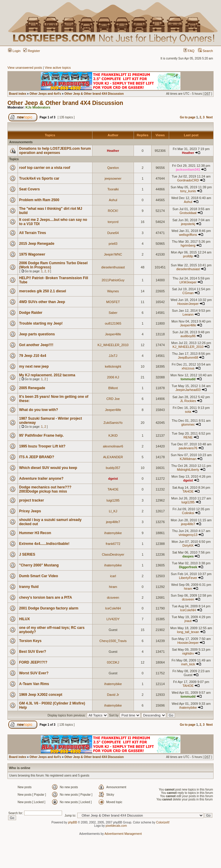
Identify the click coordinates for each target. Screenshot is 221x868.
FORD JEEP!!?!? (33, 662)
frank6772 (113, 544)
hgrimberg (188, 245)
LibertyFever (188, 578)
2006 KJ (113, 377)
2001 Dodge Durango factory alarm (49, 608)
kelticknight (113, 366)
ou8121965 (113, 323)
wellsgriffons (188, 235)
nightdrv (188, 653)
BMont (113, 388)
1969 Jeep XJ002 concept (41, 695)
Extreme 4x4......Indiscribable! (44, 544)
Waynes (113, 291)
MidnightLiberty (188, 470)
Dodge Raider (31, 313)
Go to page (188, 117)
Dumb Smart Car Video (38, 576)
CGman (188, 293)
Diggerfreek (188, 567)
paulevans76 (188, 448)
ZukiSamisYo (113, 423)
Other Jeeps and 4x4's (45, 94)
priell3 (113, 244)
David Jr (113, 695)
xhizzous (188, 368)
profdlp (188, 256)
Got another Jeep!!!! (36, 345)
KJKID (113, 435)
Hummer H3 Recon (35, 533)
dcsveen (113, 597)
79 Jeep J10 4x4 (33, 356)
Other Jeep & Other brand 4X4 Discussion (94, 94)
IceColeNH (113, 608)
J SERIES (27, 554)
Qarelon (113, 168)
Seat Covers (29, 189)
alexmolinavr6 (113, 446)
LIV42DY (113, 619)
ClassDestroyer (113, 554)
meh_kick (188, 664)
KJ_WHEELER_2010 (113, 345)
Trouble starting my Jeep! (41, 323)
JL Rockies (188, 401)
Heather (113, 151)
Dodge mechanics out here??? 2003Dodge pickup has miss (45, 489)
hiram (113, 587)
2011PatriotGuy (113, 280)
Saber (113, 313)
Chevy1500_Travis (113, 641)
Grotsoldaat (188, 213)
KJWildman (188, 459)
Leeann (188, 314)
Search (205, 51)
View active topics (58, 68)
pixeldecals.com (116, 826)
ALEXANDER (113, 457)
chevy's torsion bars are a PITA (45, 597)
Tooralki (113, 189)
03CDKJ (113, 662)
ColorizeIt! (163, 822)
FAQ (189, 51)
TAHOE (113, 489)
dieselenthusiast (113, 267)
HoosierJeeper (188, 304)
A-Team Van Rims (34, 684)
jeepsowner (113, 178)
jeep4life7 (113, 522)
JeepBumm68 (188, 357)
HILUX (24, 619)
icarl (113, 576)
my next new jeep (34, 366)
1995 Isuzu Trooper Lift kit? (42, 446)
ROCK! (113, 211)
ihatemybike (113, 533)
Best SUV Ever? (33, 652)
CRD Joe (113, 399)
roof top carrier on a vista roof (45, 168)
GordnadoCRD (188, 180)
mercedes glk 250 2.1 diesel (42, 291)
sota (188, 412)
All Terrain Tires (33, 233)
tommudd (188, 379)
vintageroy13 (188, 535)
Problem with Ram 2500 (39, 200)
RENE (188, 437)
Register (32, 51)
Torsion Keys (30, 641)
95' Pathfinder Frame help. (41, 435)
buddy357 (113, 468)
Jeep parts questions (37, 334)
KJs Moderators (38, 107)
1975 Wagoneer (32, 254)
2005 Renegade (32, 388)
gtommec (188, 424)
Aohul (113, 200)
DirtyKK (188, 545)
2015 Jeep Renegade (37, 244)
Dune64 (113, 233)
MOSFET (113, 302)
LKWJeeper (188, 282)
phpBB (72, 822)
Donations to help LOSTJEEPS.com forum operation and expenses (55, 151)
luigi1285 (113, 500)
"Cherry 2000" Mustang (39, 565)
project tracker (31, 500)
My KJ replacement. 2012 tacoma (47, 375)
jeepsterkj (188, 224)
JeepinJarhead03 (188, 390)
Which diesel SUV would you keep (48, 468)
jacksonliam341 (188, 169)
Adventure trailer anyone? (41, 479)
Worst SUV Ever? (34, 673)
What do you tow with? (39, 410)
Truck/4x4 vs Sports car (39, 178)
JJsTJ (113, 356)
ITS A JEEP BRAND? (37, 457)
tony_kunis (188, 191)
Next (209, 117)
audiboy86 (188, 336)
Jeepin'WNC (113, 254)
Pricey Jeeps (30, 511)
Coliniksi (188, 513)
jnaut (188, 621)
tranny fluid (29, 587)
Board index (18, 94)
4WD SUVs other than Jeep (42, 302)
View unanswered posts (25, 68)
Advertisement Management (123, 834)
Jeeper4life (188, 325)
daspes (188, 556)
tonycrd (113, 222)
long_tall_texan (188, 632)
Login (14, 51)
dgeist (113, 479)
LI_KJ (113, 511)
